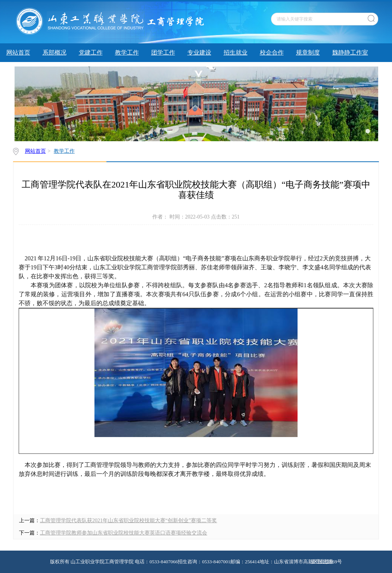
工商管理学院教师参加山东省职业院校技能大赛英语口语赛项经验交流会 (124, 533)
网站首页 (18, 52)
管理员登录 (322, 561)
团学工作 (163, 52)
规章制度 (308, 52)
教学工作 (127, 52)
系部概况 (55, 52)
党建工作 (91, 52)
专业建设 (199, 52)
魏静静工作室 (350, 52)
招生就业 (236, 52)
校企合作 (272, 52)
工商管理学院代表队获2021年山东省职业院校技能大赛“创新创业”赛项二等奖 (128, 521)
